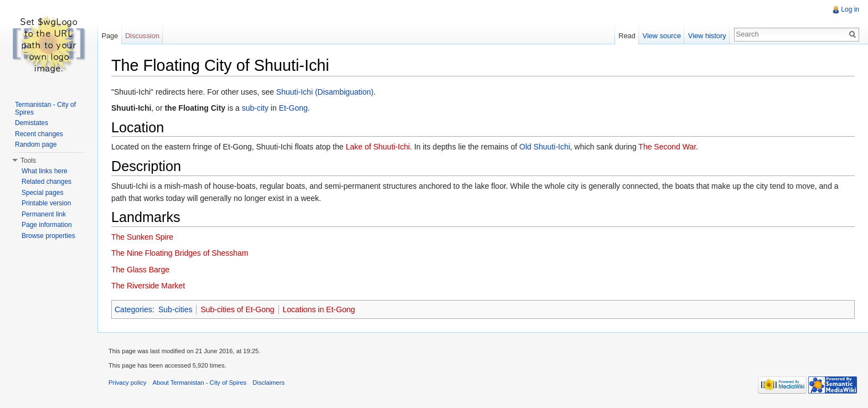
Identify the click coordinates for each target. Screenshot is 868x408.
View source (662, 36)
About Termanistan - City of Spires (200, 383)
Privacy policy (127, 383)
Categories (133, 309)
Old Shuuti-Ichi (545, 147)
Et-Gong (293, 108)
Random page (36, 144)
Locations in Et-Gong (319, 309)
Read (627, 36)
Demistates (32, 123)
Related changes (46, 182)
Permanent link (44, 214)
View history (707, 36)
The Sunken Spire (142, 237)
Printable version (46, 203)
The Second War (667, 147)
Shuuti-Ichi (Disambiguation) (325, 92)
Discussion (142, 36)
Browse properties (48, 236)
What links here (45, 171)
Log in (850, 9)
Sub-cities (175, 309)
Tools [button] (28, 161)
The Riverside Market (148, 286)
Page (110, 36)
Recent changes (39, 134)
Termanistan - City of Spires (45, 109)
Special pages (42, 193)
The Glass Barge (140, 270)
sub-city (255, 108)
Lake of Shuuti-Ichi (378, 147)
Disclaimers (268, 383)
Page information (47, 225)
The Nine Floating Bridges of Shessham (180, 253)
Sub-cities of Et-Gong (237, 309)
